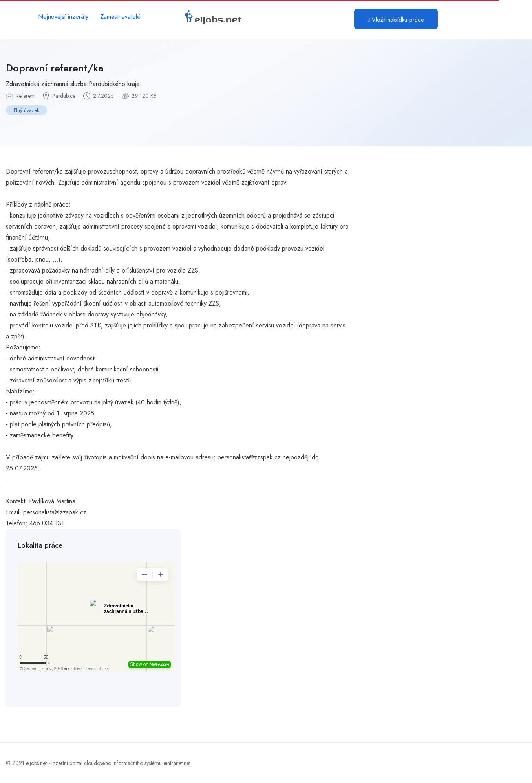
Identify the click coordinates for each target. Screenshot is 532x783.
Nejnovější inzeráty (63, 17)
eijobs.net (36, 763)
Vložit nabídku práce (396, 20)
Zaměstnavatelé (120, 17)
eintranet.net (177, 763)
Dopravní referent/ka (55, 68)
